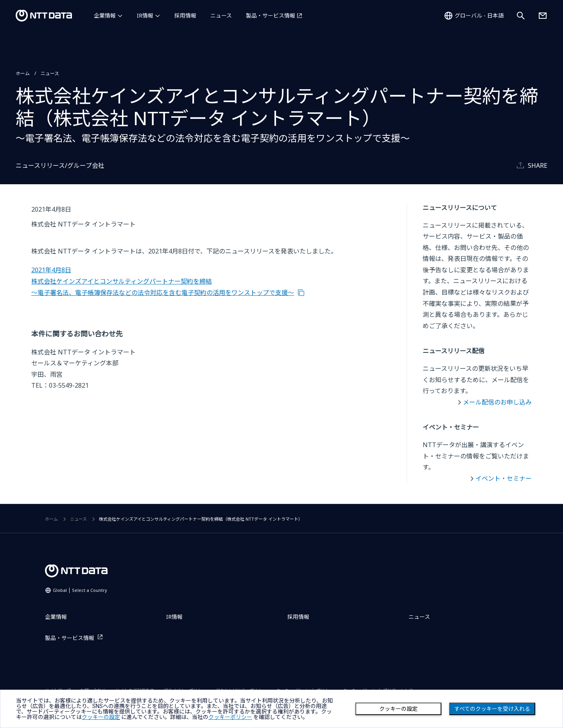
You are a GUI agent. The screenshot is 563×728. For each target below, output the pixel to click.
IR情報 (145, 15)
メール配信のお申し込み (497, 402)
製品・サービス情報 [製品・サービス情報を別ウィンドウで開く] (271, 15)
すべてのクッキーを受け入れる (492, 709)
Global (80, 590)
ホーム (23, 73)
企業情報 (105, 15)
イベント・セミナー (504, 478)
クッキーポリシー (230, 717)
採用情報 (185, 15)
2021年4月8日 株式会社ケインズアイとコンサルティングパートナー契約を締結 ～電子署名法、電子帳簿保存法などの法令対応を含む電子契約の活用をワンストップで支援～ (163, 281)
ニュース (221, 15)
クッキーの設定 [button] (101, 717)
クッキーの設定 (398, 709)
